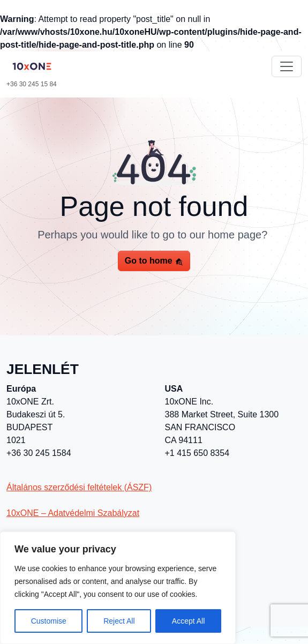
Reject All (119, 621)
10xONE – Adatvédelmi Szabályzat (73, 513)
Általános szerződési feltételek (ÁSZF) (79, 487)
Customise (49, 621)
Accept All (188, 621)
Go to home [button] (154, 261)
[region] (118, 588)
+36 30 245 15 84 (32, 84)
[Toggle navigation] (287, 66)
